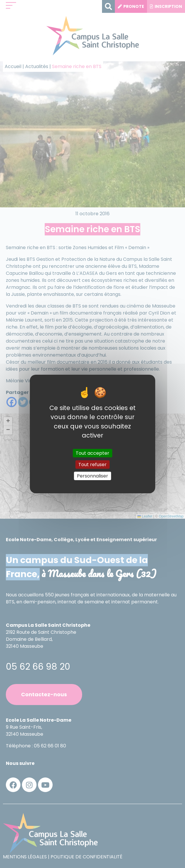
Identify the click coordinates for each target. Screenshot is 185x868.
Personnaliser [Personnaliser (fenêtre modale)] (92, 476)
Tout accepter (92, 453)
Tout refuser (92, 465)
